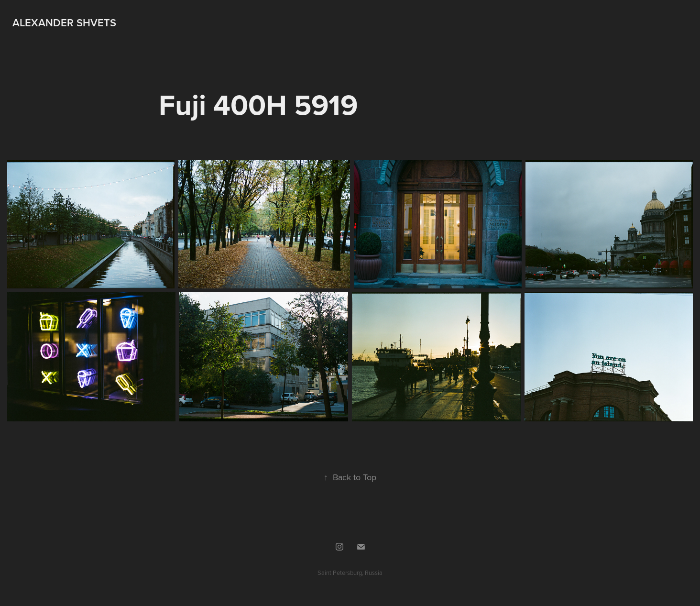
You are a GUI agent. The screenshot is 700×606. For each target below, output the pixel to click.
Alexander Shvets (64, 22)
